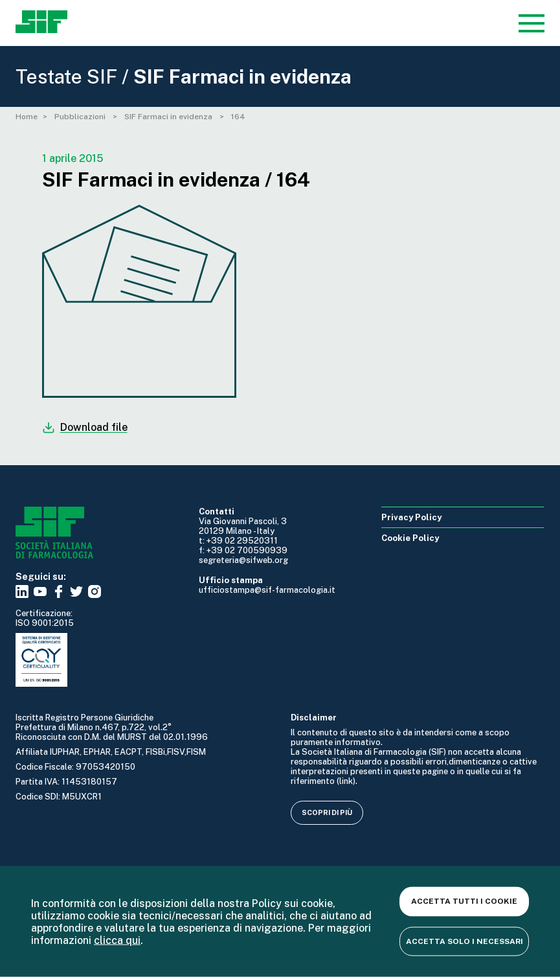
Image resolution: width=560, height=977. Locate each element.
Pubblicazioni (81, 117)
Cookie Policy (410, 538)
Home (27, 117)
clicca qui (117, 940)
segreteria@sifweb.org (243, 560)
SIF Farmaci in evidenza (169, 117)
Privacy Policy (411, 517)
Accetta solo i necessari (465, 941)
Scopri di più (327, 812)
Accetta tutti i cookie (464, 901)
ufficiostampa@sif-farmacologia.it (267, 590)
